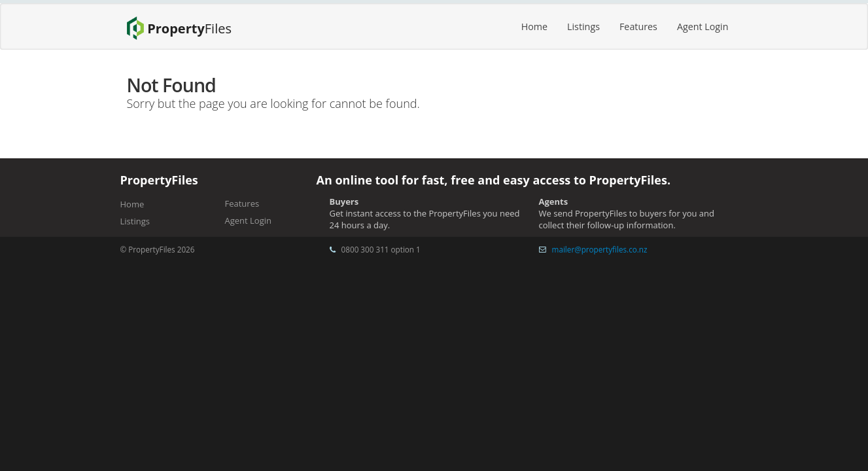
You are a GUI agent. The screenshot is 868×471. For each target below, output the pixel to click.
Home (534, 26)
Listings (583, 26)
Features (638, 26)
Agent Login (703, 26)
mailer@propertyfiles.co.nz (600, 249)
